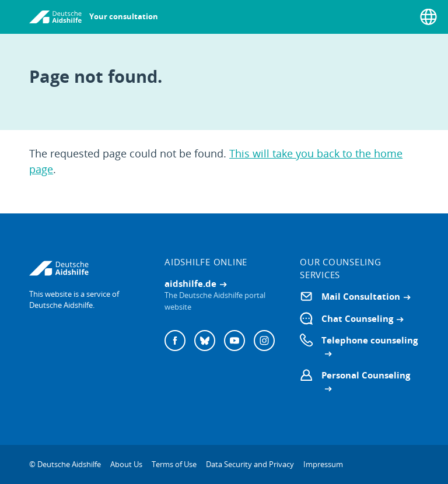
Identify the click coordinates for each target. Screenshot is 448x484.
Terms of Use (174, 464)
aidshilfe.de (190, 283)
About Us (126, 464)
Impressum (323, 464)
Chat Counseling (357, 318)
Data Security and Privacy (250, 464)
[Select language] (428, 17)
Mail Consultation (361, 296)
